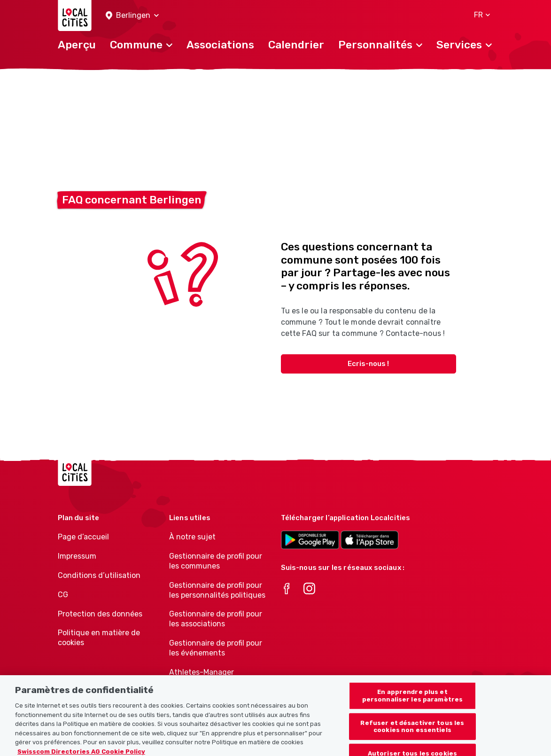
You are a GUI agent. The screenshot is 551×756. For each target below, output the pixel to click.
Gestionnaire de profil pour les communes (216, 561)
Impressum (77, 556)
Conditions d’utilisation (99, 575)
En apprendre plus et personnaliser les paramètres (413, 704)
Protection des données (100, 614)
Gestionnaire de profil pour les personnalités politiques (217, 590)
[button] (132, 16)
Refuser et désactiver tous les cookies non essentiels (412, 735)
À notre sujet (192, 537)
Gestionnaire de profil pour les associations (216, 619)
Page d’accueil (83, 537)
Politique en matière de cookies (99, 638)
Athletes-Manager (202, 672)
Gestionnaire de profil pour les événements (216, 648)
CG (63, 595)
